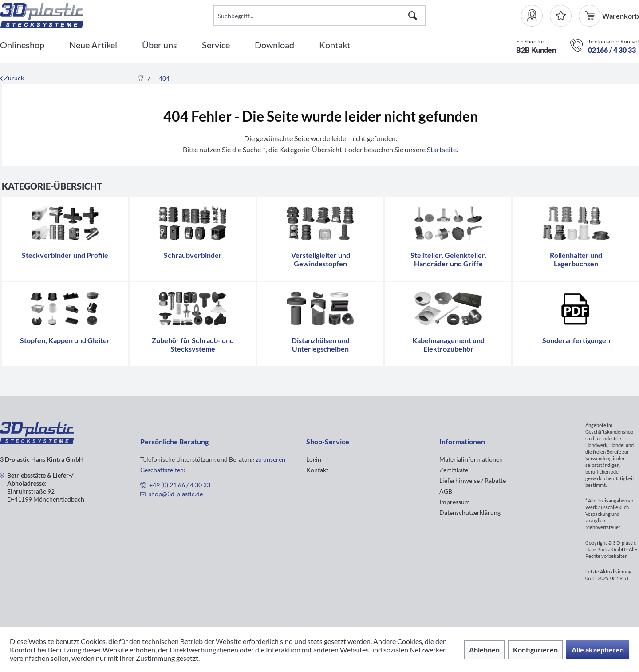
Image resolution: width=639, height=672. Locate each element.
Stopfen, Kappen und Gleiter (65, 340)
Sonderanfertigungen (576, 340)
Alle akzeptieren (598, 650)
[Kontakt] (335, 45)
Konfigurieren (535, 650)
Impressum (455, 502)
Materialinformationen (471, 459)
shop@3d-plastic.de (176, 494)
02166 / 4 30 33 (612, 50)
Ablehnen (484, 650)
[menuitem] (535, 16)
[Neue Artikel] (93, 45)
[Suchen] (413, 16)
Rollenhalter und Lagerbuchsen (576, 259)
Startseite (442, 149)
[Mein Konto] (535, 16)
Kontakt (317, 470)
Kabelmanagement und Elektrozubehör (448, 344)
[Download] (274, 45)
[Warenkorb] (590, 16)
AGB (446, 491)
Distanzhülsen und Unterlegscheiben (321, 344)
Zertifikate (454, 470)
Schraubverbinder (193, 255)
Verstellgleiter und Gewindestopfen (321, 259)
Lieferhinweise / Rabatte (473, 480)
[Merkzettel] (561, 16)
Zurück (12, 78)
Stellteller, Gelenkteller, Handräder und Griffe (448, 259)
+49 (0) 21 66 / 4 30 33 (180, 485)
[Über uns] (160, 45)
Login (314, 459)
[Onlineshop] (22, 45)
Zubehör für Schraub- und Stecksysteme (193, 344)
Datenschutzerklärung (470, 512)
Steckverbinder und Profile (65, 255)
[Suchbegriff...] (319, 16)
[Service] (216, 45)
